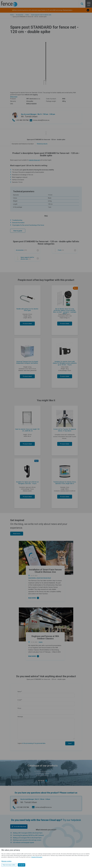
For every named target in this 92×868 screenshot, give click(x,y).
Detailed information (37, 857)
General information (18, 223)
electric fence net (34, 160)
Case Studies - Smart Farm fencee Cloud (40, 578)
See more (43, 781)
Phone (19, 708)
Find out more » (68, 10)
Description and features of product (23, 144)
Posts (27, 15)
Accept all (22, 865)
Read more (17, 534)
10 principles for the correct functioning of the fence (28, 225)
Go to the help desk (20, 827)
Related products (42, 144)
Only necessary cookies (9, 865)
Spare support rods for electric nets (41, 15)
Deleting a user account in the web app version (27, 840)
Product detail (27, 324)
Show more (14, 97)
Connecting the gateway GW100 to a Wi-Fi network (28, 835)
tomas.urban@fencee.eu (41, 120)
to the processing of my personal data (34, 743)
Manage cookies (6, 861)
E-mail (19, 700)
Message (20, 717)
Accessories (20, 15)
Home (12, 15)
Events (41, 642)
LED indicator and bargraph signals (23, 842)
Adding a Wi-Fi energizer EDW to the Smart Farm (28, 833)
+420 (22, 120)
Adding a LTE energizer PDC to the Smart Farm (27, 838)
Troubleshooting (17, 220)
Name (19, 692)
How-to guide (18, 231)
